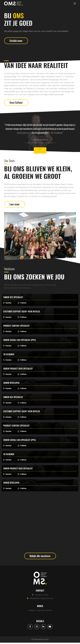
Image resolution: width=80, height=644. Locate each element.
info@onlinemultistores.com (41, 600)
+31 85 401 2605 (42, 596)
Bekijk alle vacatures (40, 557)
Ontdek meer (16, 41)
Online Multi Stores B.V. (42, 641)
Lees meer (15, 205)
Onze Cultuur (16, 103)
